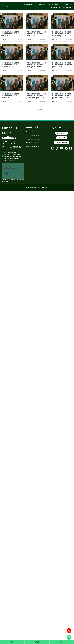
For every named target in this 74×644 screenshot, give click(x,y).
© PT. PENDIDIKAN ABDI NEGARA (37, 183)
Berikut (40, 109)
